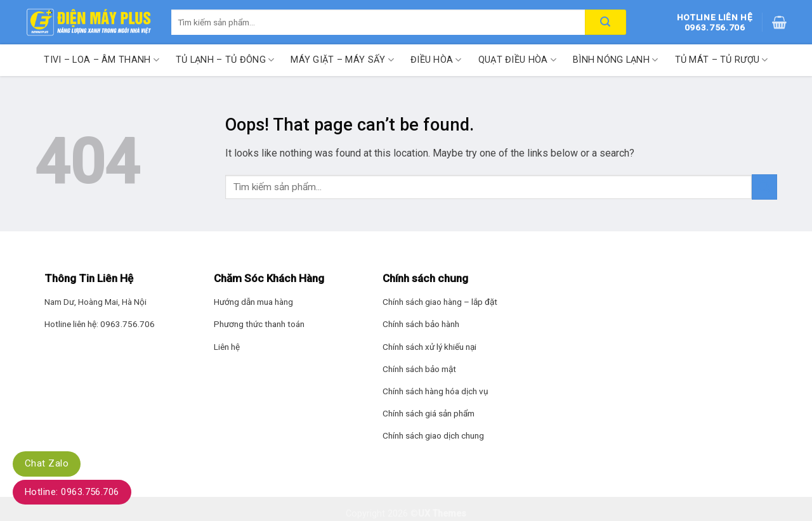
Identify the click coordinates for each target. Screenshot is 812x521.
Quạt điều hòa (517, 60)
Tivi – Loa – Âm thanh (101, 60)
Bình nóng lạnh (616, 60)
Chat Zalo (47, 463)
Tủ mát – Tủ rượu (722, 60)
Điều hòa (436, 60)
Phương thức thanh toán (259, 324)
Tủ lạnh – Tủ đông (225, 60)
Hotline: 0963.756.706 (72, 492)
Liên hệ (227, 347)
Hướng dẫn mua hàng (253, 302)
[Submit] (764, 187)
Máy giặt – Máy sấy (342, 60)
